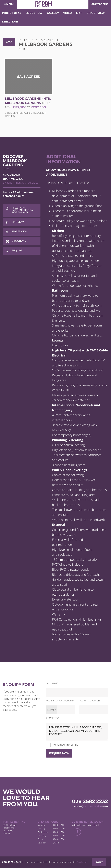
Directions (19, 241)
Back (9, 42)
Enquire (17, 251)
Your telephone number (60, 701)
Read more (82, 862)
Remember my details (65, 745)
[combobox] (52, 710)
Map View (18, 222)
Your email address (90, 701)
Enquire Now (59, 753)
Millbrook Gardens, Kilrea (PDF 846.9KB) (22, 210)
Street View (19, 232)
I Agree (99, 862)
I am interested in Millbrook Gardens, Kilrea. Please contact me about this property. (77, 732)
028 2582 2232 (100, 4)
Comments (53, 718)
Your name (53, 683)
